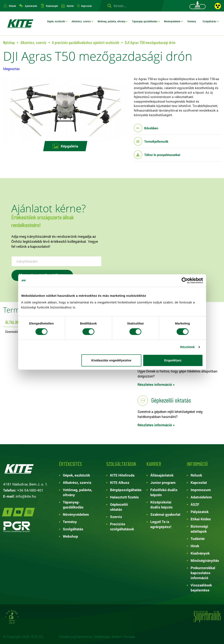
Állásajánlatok (162, 475)
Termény (191, 21)
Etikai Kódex (201, 519)
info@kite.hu (26, 496)
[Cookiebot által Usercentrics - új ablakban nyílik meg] (185, 280)
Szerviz (116, 517)
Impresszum (201, 490)
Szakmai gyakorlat (165, 514)
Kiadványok (52, 6)
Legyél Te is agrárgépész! (161, 524)
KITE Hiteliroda (122, 475)
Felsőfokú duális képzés (164, 492)
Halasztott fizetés (124, 497)
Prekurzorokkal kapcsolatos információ (203, 573)
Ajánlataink (31, 6)
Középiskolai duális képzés (161, 505)
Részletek (187, 347)
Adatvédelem (201, 497)
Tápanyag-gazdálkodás (145, 21)
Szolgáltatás (209, 21)
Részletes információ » (156, 384)
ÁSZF (195, 504)
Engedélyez (173, 360)
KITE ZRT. (20, 23)
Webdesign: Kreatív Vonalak (114, 637)
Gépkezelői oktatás (119, 507)
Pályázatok (200, 512)
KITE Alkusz (120, 482)
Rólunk (13, 6)
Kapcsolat (87, 6)
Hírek (195, 546)
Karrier (70, 6)
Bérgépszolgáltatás (125, 490)
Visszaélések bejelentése (201, 588)
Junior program (163, 482)
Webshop (70, 536)
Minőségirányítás (205, 560)
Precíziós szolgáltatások (122, 526)
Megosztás (11, 69)
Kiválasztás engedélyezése (111, 360)
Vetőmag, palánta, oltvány (111, 21)
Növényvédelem (172, 21)
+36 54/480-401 (30, 490)
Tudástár (198, 539)
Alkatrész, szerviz (81, 21)
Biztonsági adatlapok (199, 529)
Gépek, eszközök (56, 21)
